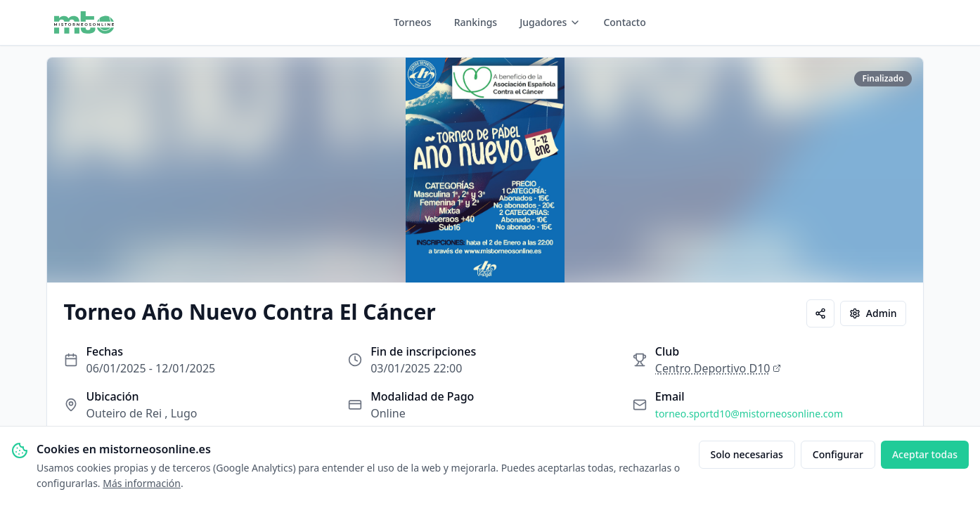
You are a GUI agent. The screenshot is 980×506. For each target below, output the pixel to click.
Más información (142, 483)
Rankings (476, 22)
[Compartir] (820, 313)
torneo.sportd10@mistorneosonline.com (749, 414)
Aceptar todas (925, 454)
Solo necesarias (747, 454)
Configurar (838, 454)
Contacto (624, 22)
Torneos (413, 22)
